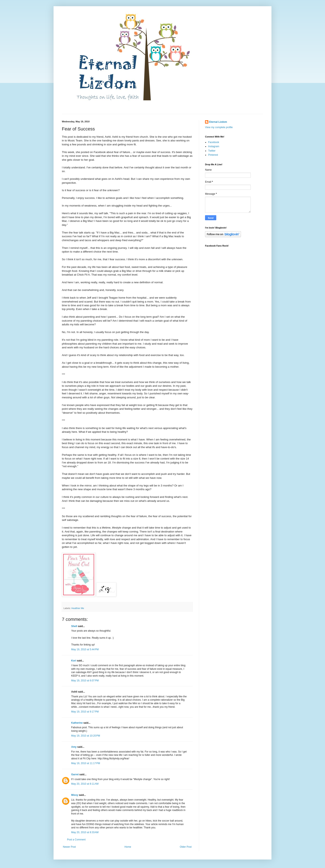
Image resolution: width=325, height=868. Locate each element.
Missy (75, 795)
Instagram (214, 146)
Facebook (214, 142)
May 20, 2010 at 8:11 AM (85, 784)
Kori (74, 661)
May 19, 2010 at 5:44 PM (85, 649)
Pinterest (213, 155)
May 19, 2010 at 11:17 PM (86, 763)
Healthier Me (78, 608)
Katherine (77, 723)
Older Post (186, 847)
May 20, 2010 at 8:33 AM (85, 832)
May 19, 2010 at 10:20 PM (86, 736)
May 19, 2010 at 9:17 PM (85, 712)
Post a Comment (76, 840)
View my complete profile (219, 127)
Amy (74, 747)
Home (128, 847)
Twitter (212, 151)
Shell (74, 626)
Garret (75, 774)
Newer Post (69, 847)
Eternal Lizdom (218, 122)
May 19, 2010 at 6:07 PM (85, 681)
